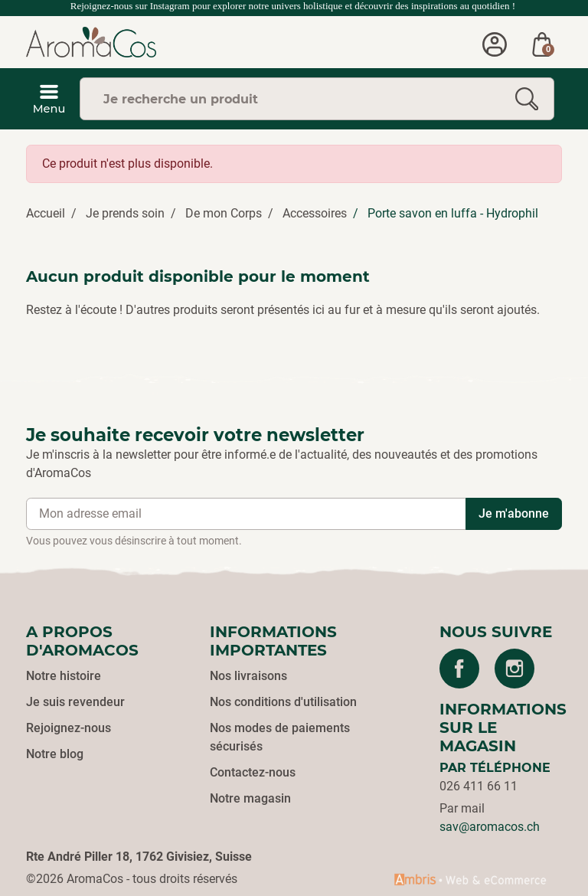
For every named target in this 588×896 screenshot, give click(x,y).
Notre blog (55, 754)
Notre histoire (64, 676)
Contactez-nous (253, 772)
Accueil (46, 213)
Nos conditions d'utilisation (283, 702)
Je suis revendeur (75, 702)
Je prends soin (125, 213)
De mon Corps (224, 213)
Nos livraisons (248, 676)
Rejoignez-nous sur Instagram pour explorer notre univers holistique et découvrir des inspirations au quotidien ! (294, 6)
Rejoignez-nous (69, 728)
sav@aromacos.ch (490, 827)
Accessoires (315, 213)
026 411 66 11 (479, 786)
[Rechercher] (527, 99)
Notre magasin (250, 798)
